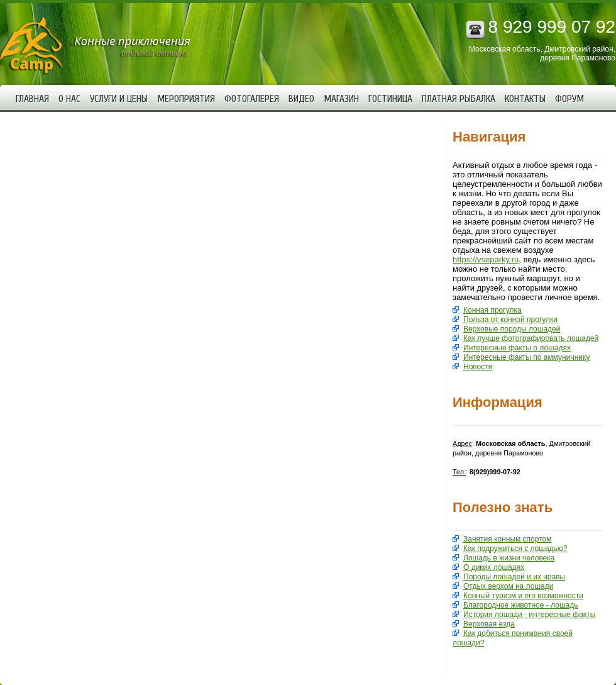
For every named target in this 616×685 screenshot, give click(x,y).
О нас (69, 99)
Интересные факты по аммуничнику (526, 357)
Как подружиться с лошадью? (515, 549)
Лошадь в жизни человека (509, 558)
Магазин (341, 99)
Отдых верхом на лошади (508, 586)
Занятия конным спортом (507, 539)
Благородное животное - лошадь (520, 605)
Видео (301, 99)
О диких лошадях (494, 567)
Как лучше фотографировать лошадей (531, 338)
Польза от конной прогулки (510, 320)
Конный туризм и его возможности (523, 596)
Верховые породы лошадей (512, 329)
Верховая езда (489, 624)
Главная (32, 99)
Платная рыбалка (459, 99)
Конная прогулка (492, 310)
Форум (569, 99)
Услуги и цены (119, 99)
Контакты (525, 99)
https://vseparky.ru (486, 259)
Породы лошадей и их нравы (514, 577)
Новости (478, 367)
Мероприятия (186, 99)
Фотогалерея (252, 99)
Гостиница (390, 99)
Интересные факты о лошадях (517, 348)
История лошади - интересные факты (529, 615)
